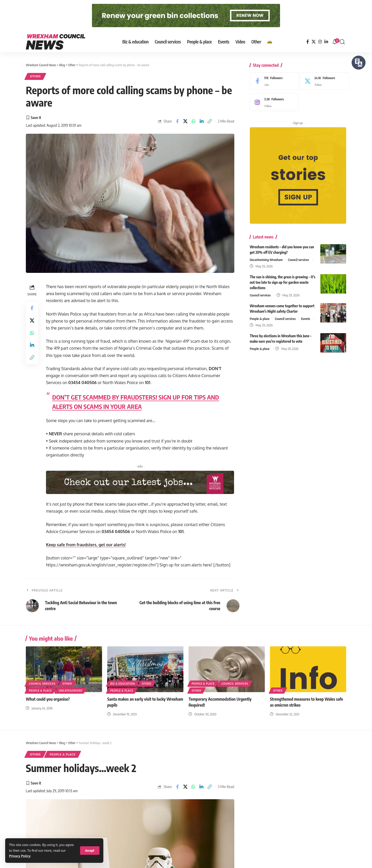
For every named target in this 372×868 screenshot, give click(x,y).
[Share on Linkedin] (202, 121)
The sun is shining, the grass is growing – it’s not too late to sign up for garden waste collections (283, 281)
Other (35, 76)
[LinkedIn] (326, 42)
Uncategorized (71, 691)
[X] (314, 42)
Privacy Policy (20, 856)
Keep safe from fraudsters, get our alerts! (86, 545)
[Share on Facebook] (177, 121)
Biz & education (123, 684)
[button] (90, 851)
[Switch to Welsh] (270, 42)
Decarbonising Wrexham (266, 258)
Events (306, 317)
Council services (299, 258)
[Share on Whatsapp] (193, 121)
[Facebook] (308, 42)
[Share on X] (185, 121)
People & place (260, 317)
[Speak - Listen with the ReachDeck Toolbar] (359, 63)
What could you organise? (48, 699)
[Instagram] (320, 42)
